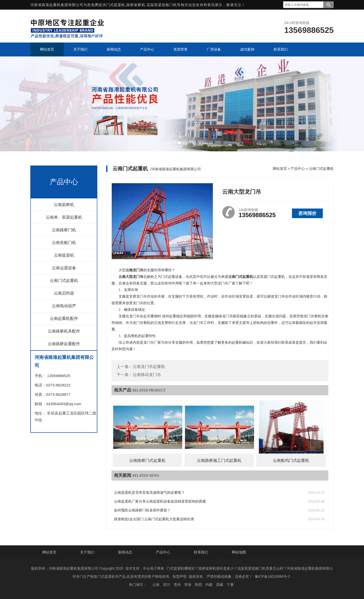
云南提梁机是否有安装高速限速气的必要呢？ (149, 493)
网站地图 (239, 552)
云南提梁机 (64, 255)
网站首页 (280, 169)
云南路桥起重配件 (64, 344)
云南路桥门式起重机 (147, 460)
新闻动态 (125, 552)
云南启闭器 (64, 293)
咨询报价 (307, 213)
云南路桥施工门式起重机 (219, 460)
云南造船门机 (64, 243)
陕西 (198, 585)
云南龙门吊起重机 (149, 367)
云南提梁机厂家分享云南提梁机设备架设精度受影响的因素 (160, 501)
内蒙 (209, 585)
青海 (188, 585)
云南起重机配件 (64, 318)
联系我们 (201, 552)
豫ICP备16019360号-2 (272, 576)
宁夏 (230, 585)
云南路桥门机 (64, 230)
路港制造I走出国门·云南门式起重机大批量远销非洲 (154, 519)
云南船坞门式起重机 (291, 460)
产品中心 (298, 169)
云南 (156, 585)
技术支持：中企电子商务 (145, 568)
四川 (167, 585)
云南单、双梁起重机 (64, 217)
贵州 (177, 585)
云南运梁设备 (64, 268)
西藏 (220, 585)
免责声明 (179, 576)
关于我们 (87, 552)
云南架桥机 (64, 205)
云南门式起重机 (64, 281)
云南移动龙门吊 (147, 375)
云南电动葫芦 (64, 306)
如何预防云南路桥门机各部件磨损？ (142, 510)
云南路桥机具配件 (64, 331)
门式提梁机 (116, 5)
